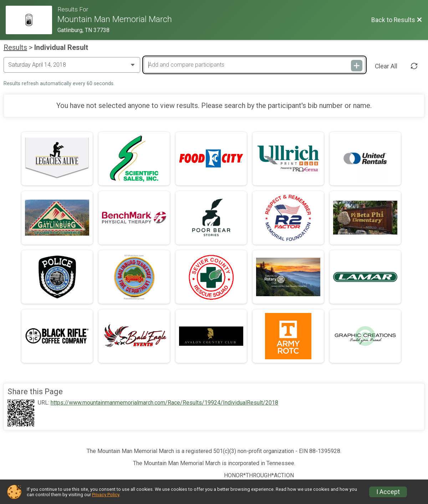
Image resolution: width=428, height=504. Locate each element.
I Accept (388, 492)
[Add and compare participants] (254, 65)
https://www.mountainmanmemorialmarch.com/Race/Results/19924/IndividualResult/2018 (164, 403)
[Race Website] (32, 20)
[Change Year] (72, 65)
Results (15, 47)
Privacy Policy (106, 495)
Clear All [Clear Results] (386, 66)
